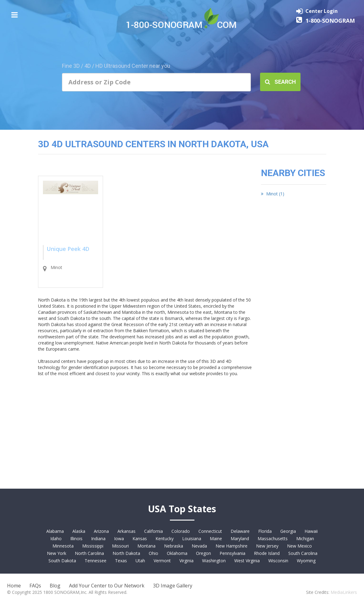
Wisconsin (278, 561)
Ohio (153, 553)
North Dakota (126, 553)
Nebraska (174, 546)
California (153, 531)
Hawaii (311, 531)
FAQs (35, 586)
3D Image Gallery (173, 586)
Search (280, 82)
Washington (214, 561)
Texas (121, 561)
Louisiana (192, 538)
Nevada (199, 546)
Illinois (76, 538)
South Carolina (303, 553)
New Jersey (267, 546)
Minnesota (63, 546)
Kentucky (165, 538)
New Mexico (299, 546)
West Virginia (247, 561)
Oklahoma (177, 553)
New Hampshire (232, 546)
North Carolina (89, 553)
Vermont (162, 561)
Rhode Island (267, 553)
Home (14, 586)
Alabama (55, 531)
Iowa (119, 538)
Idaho (56, 538)
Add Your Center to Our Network (107, 586)
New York (57, 553)
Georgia (288, 531)
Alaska (79, 531)
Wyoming (306, 561)
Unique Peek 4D (68, 249)
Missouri (120, 546)
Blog (55, 586)
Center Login (322, 11)
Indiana (98, 538)
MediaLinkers (344, 592)
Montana (146, 546)
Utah (140, 561)
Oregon (203, 553)
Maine (216, 538)
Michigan (305, 538)
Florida (265, 531)
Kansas (140, 538)
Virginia (186, 561)
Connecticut (210, 531)
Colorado (181, 531)
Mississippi (93, 546)
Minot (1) (273, 194)
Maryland (240, 538)
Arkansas (126, 531)
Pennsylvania (232, 553)
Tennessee (96, 561)
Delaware (240, 531)
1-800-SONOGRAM (330, 21)
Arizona (101, 531)
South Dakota (62, 561)
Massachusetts (273, 538)
